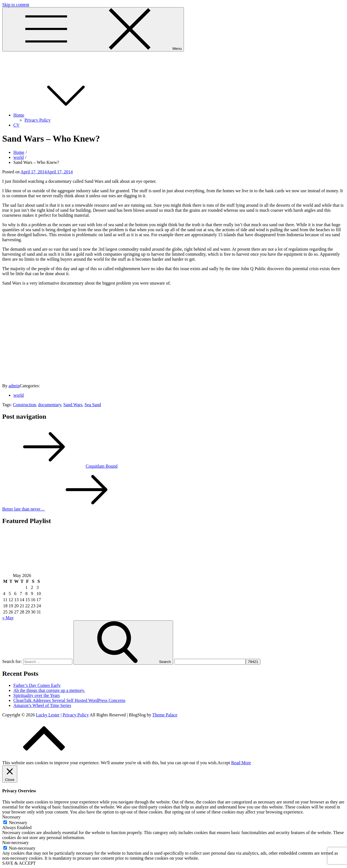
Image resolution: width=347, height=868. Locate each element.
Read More (241, 763)
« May (8, 618)
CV (16, 125)
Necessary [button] (11, 817)
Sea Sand (93, 405)
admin (14, 386)
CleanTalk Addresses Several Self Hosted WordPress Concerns (69, 700)
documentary (50, 405)
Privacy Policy (38, 120)
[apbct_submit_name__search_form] (253, 662)
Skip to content (16, 5)
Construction (24, 405)
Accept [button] (224, 763)
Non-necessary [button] (15, 843)
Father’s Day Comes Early (37, 685)
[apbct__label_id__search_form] (210, 662)
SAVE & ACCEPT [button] (19, 863)
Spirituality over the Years (37, 695)
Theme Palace (165, 715)
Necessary (18, 823)
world (19, 395)
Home (61, 115)
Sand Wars (73, 405)
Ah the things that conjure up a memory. (49, 690)
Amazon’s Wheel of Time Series (42, 705)
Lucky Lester (14, 58)
